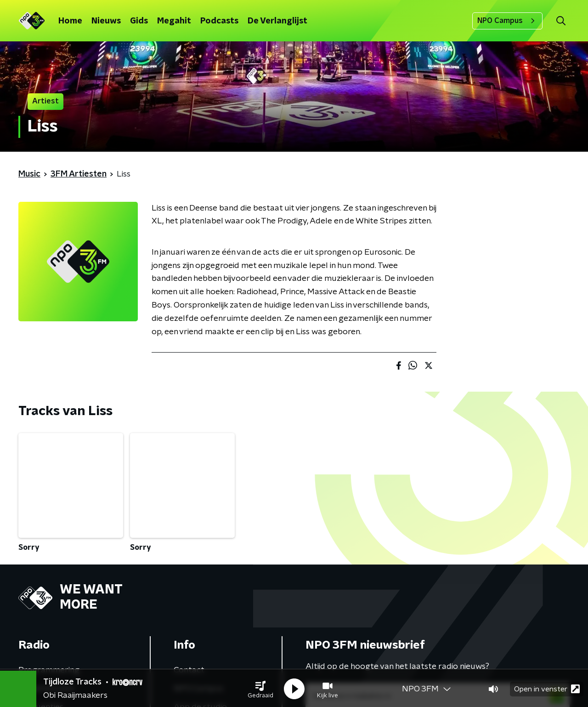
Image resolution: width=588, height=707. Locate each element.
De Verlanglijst (277, 21)
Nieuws (106, 21)
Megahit (174, 21)
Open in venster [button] (547, 687)
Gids (139, 21)
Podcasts (219, 21)
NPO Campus (507, 21)
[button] (260, 688)
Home (70, 21)
